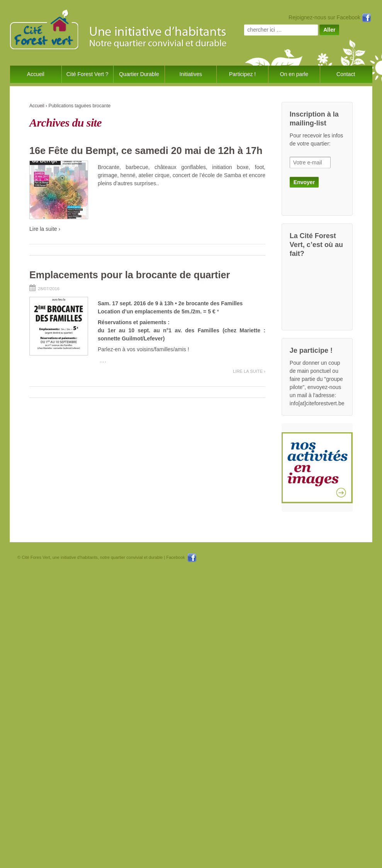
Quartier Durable (139, 74)
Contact (346, 74)
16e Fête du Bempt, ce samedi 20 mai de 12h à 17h (146, 151)
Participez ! (242, 74)
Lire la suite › (45, 229)
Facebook (181, 557)
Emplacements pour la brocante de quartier (130, 275)
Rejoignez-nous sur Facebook (330, 17)
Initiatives (191, 74)
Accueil (36, 74)
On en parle (294, 74)
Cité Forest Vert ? (87, 74)
